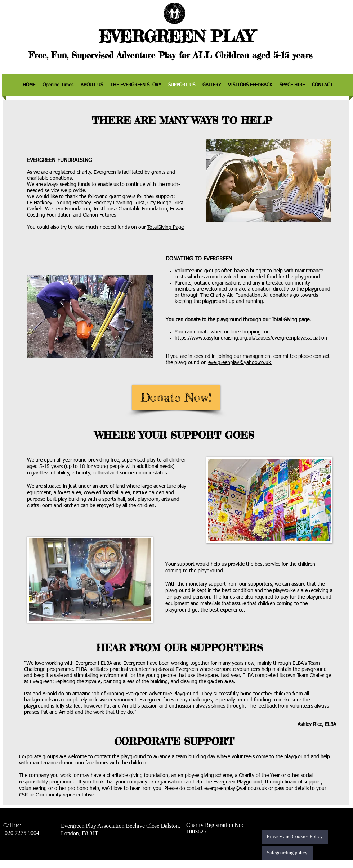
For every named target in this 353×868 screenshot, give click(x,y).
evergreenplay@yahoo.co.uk (240, 363)
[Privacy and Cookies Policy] (295, 837)
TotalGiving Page (166, 227)
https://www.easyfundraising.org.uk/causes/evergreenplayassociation (251, 338)
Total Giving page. (291, 320)
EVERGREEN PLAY (176, 37)
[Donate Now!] (176, 397)
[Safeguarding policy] (287, 853)
